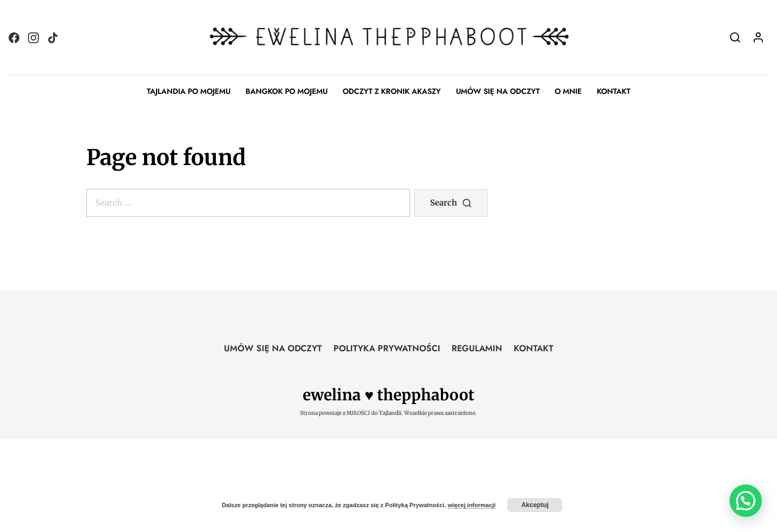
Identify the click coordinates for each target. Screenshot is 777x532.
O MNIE (568, 91)
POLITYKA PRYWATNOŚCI (387, 348)
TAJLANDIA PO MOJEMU (189, 91)
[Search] (735, 37)
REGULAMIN (477, 348)
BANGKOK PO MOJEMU (287, 91)
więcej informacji (472, 505)
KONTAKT (614, 91)
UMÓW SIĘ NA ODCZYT (498, 91)
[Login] (758, 37)
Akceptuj (535, 505)
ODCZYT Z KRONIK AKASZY (392, 91)
